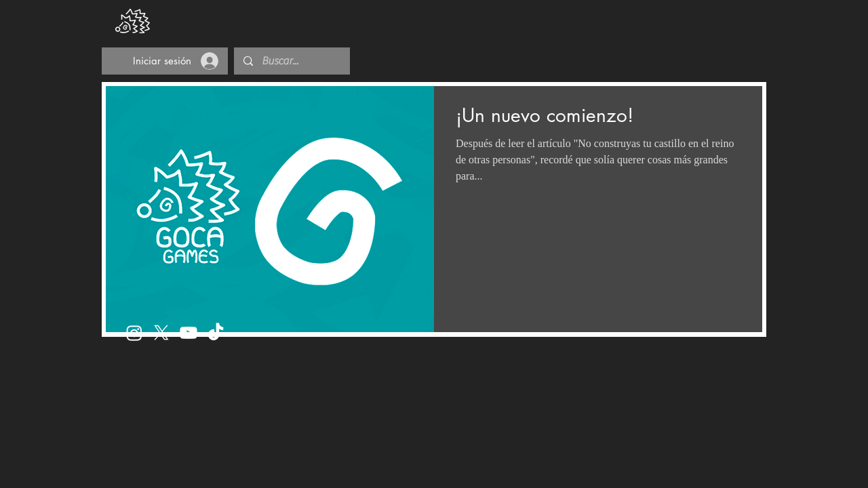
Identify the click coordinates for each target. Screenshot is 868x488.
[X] (161, 333)
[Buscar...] (292, 61)
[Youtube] (189, 333)
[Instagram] (134, 333)
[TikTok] (216, 333)
